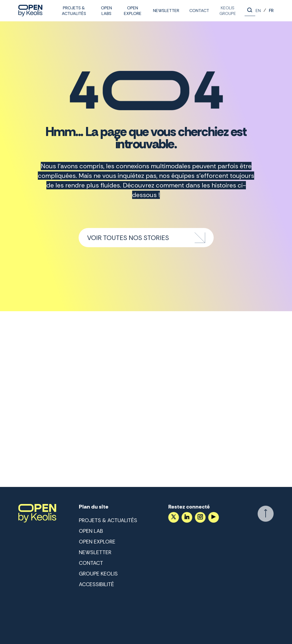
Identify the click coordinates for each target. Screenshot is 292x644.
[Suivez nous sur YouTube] (213, 517)
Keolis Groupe (225, 11)
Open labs (106, 11)
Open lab (91, 531)
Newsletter (165, 11)
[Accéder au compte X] (173, 517)
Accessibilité (96, 584)
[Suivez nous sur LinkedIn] (186, 517)
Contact (198, 11)
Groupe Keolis (98, 574)
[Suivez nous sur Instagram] (200, 517)
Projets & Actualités (74, 11)
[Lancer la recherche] (250, 11)
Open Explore (132, 11)
